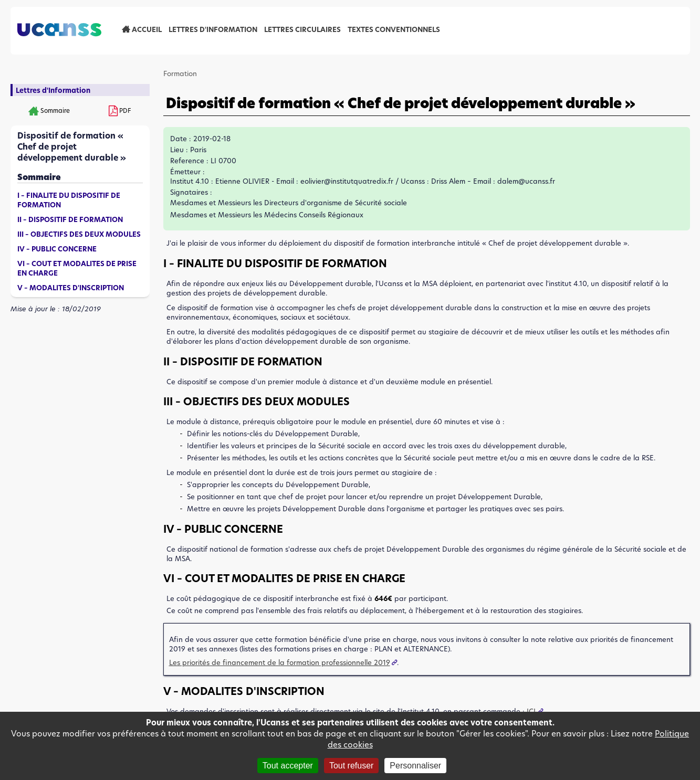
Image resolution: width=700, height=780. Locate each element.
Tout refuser (351, 766)
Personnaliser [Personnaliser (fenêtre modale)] (415, 766)
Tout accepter (288, 766)
